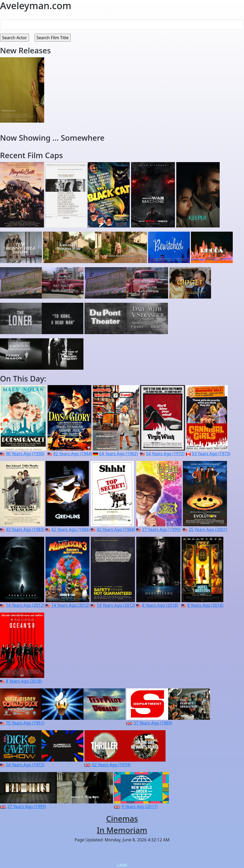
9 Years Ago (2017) (140, 807)
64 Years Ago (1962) (119, 454)
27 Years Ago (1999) (161, 529)
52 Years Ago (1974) (111, 765)
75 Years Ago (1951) (25, 723)
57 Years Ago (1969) (153, 723)
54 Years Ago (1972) (165, 454)
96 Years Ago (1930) (25, 454)
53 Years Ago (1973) (211, 454)
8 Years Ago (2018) (160, 605)
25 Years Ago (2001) (208, 529)
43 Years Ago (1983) (25, 529)
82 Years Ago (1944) (73, 454)
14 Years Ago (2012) (25, 605)
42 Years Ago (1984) (70, 529)
